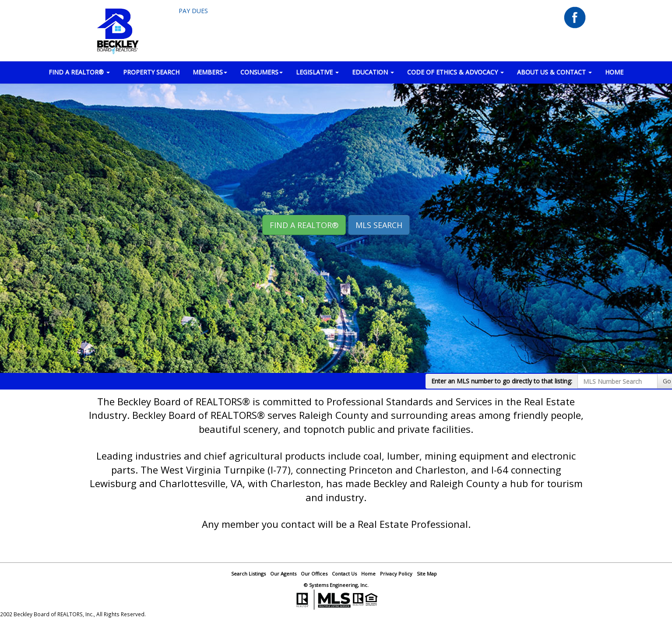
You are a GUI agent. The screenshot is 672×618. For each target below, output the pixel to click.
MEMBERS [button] (210, 72)
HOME (614, 72)
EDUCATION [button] (373, 72)
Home (368, 574)
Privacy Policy (396, 574)
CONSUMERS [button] (262, 72)
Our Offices (314, 574)
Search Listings (248, 574)
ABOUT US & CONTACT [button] (554, 72)
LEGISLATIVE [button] (317, 72)
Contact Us (344, 574)
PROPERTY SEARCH (151, 72)
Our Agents (283, 574)
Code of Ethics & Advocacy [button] (456, 72)
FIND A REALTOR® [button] (79, 72)
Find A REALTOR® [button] (304, 225)
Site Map (427, 574)
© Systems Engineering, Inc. (336, 585)
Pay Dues (193, 11)
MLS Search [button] (379, 225)
